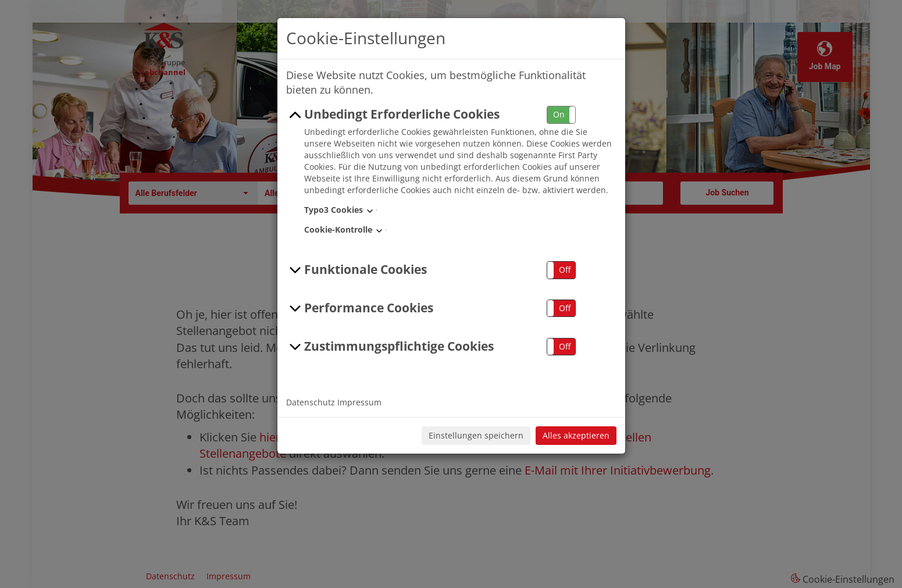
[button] (561, 115)
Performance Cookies (360, 308)
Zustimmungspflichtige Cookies (390, 347)
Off (565, 270)
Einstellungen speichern (476, 435)
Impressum (359, 402)
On (559, 114)
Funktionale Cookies (357, 270)
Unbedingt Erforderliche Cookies (393, 115)
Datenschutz (311, 402)
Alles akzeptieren (576, 435)
